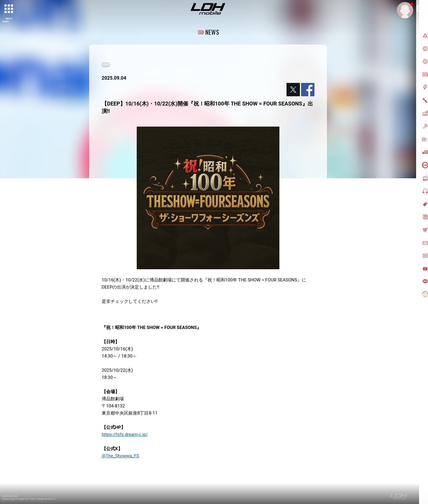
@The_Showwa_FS (120, 456)
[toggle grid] (9, 9)
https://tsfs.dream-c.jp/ (125, 434)
